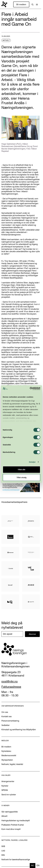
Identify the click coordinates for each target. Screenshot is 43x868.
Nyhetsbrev (6, 751)
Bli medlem (21, 4)
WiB (3, 846)
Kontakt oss (7, 716)
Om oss (5, 712)
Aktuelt (4, 816)
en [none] (38, 865)
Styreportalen (7, 760)
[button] (37, 4)
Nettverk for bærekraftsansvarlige (16, 859)
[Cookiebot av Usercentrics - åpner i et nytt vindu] (30, 389)
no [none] (33, 865)
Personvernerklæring (10, 721)
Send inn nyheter (9, 795)
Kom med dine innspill (11, 829)
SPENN (5, 790)
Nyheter (5, 786)
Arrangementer (8, 781)
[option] (38, 866)
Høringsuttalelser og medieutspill (16, 820)
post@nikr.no (10, 681)
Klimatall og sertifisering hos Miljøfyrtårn (19, 730)
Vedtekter (5, 725)
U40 (3, 851)
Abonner (32, 634)
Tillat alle (21, 470)
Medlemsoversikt (9, 755)
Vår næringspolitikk (10, 812)
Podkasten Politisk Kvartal (13, 825)
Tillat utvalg (21, 477)
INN (3, 855)
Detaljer (32, 462)
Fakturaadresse (11, 687)
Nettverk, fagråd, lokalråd (12, 764)
